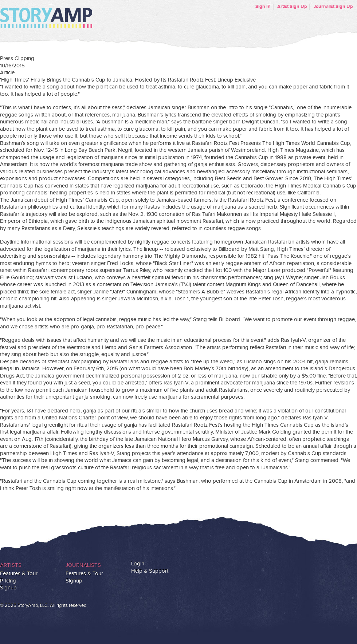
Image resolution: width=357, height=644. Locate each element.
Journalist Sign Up (333, 7)
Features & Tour (19, 574)
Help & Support (150, 571)
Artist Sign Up (292, 7)
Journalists (83, 565)
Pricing (8, 581)
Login (138, 564)
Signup (8, 588)
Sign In (263, 7)
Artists (11, 565)
